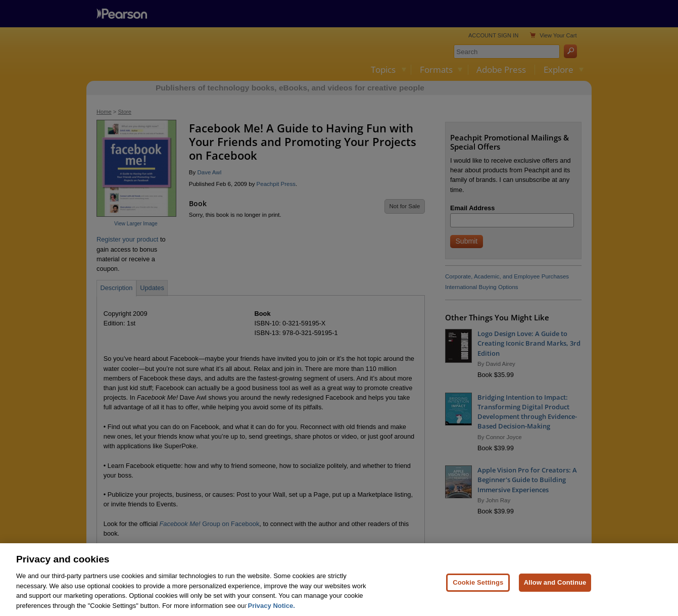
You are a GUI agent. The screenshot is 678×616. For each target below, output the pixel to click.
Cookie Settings (478, 588)
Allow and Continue (555, 588)
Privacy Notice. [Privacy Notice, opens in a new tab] (272, 612)
